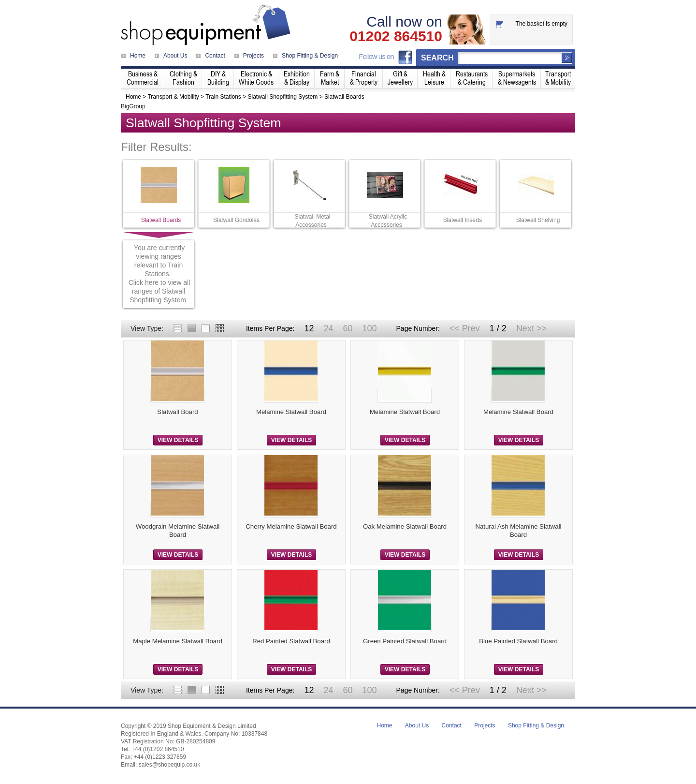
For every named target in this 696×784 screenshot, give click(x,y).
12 (309, 328)
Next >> (531, 328)
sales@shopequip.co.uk (170, 765)
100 (369, 328)
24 (328, 328)
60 (348, 328)
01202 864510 (396, 36)
